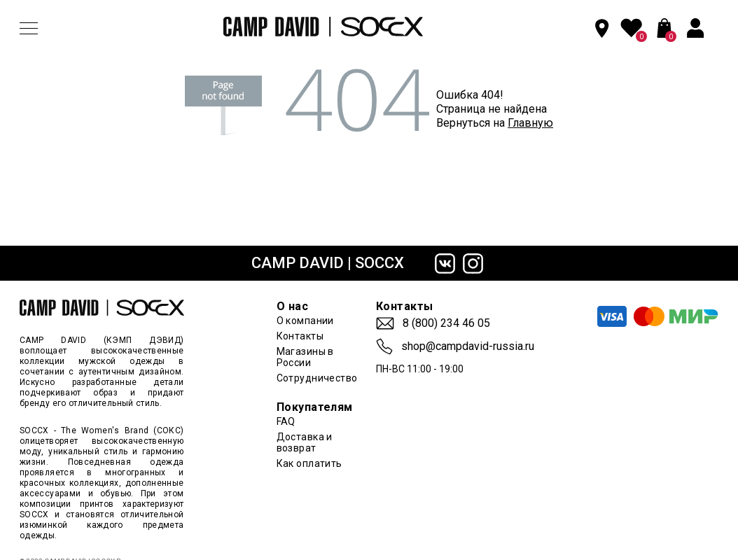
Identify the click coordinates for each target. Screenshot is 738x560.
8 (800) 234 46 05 (446, 323)
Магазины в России (305, 357)
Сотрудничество (317, 378)
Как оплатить (309, 463)
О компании (305, 321)
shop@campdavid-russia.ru (468, 346)
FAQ (286, 421)
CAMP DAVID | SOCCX (328, 263)
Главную (530, 123)
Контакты (300, 336)
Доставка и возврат (305, 442)
